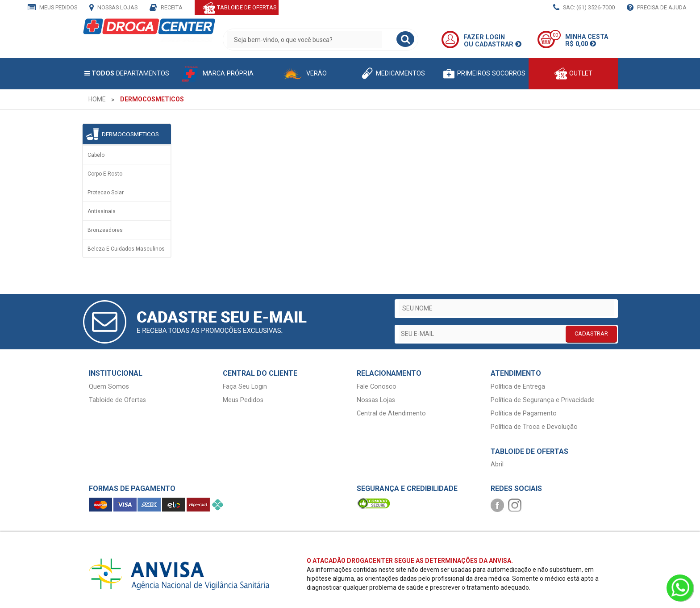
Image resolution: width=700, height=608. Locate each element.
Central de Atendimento (391, 413)
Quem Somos (109, 387)
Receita (166, 8)
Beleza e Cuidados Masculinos (126, 249)
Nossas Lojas (113, 8)
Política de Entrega (518, 387)
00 (555, 35)
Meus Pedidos (52, 8)
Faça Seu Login (245, 387)
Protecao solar (106, 193)
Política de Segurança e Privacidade (543, 400)
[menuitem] (97, 99)
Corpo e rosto (105, 174)
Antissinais (102, 211)
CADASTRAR (591, 333)
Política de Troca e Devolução (534, 427)
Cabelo (96, 155)
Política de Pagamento (524, 413)
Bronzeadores (105, 230)
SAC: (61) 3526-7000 (584, 8)
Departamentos (127, 73)
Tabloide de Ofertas (117, 400)
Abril (497, 464)
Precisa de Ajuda (657, 8)
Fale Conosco (377, 387)
